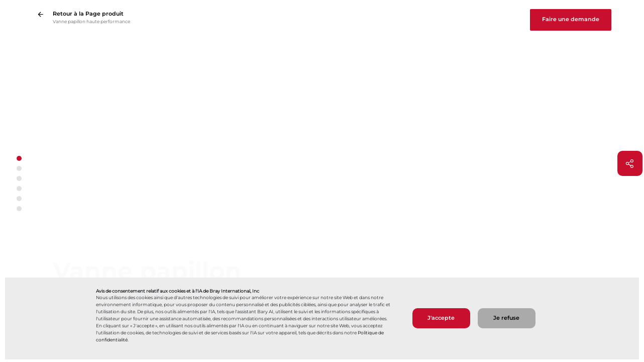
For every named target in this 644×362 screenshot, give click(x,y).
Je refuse (506, 318)
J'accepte (441, 318)
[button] (19, 168)
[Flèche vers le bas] (19, 219)
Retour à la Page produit (88, 14)
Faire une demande (571, 19)
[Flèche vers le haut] (19, 148)
